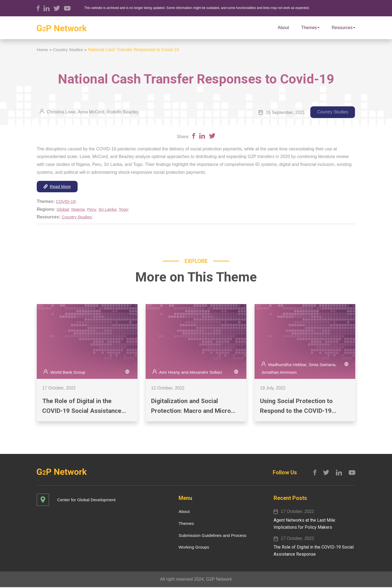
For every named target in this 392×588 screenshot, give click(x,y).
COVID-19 (66, 202)
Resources (344, 28)
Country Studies (69, 50)
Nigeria (79, 209)
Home (43, 50)
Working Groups (192, 548)
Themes (310, 28)
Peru (93, 209)
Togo (125, 209)
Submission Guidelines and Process (212, 536)
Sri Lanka (109, 209)
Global (63, 209)
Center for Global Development (87, 500)
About (283, 28)
